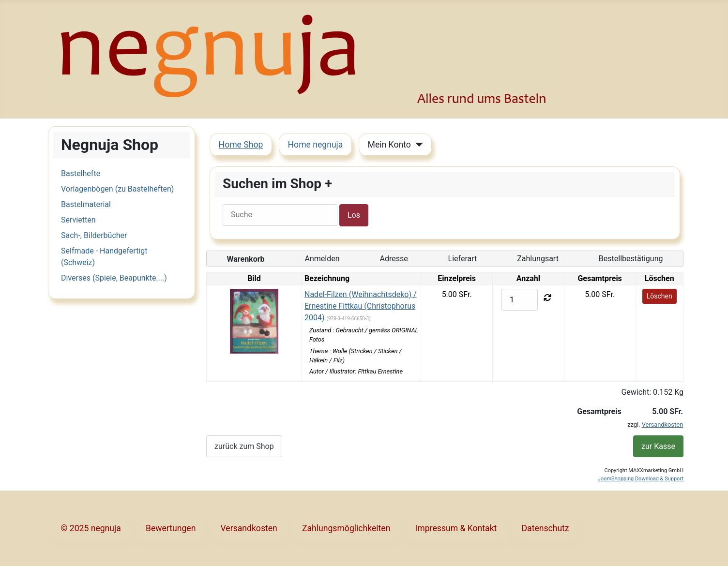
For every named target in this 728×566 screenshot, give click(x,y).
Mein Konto (389, 145)
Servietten (78, 220)
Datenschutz (546, 528)
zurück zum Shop (244, 446)
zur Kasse (658, 446)
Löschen (660, 296)
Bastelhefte (81, 173)
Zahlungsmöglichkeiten (346, 528)
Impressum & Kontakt (456, 528)
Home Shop (241, 145)
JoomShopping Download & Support (641, 479)
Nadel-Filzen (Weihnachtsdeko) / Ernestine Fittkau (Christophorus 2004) (361, 306)
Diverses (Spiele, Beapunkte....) (114, 278)
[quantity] (520, 300)
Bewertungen (171, 528)
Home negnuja (316, 145)
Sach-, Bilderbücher (94, 235)
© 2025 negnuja (91, 528)
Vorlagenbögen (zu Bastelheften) (117, 189)
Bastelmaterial (86, 204)
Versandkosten (662, 424)
